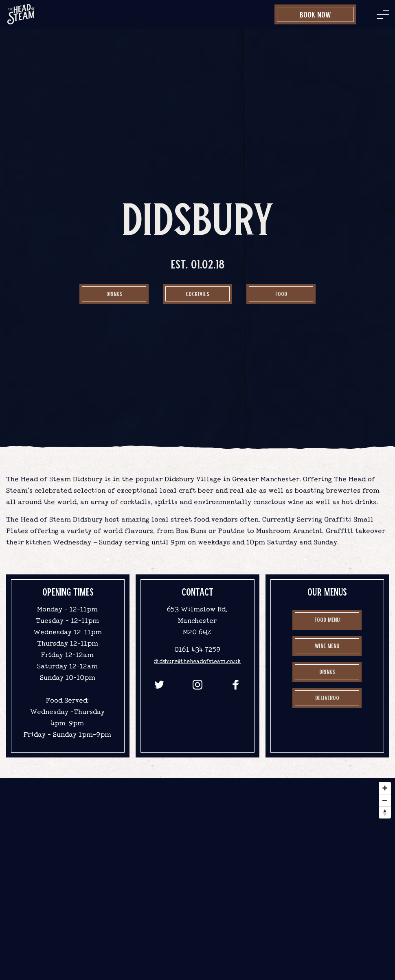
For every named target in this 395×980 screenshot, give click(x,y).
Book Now (315, 14)
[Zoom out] (385, 800)
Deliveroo (327, 698)
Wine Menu (327, 646)
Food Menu (327, 620)
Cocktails (197, 294)
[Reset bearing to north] (385, 812)
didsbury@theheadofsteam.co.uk (197, 661)
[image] (21, 14)
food (281, 294)
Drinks (114, 294)
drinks (327, 672)
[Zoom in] (385, 788)
